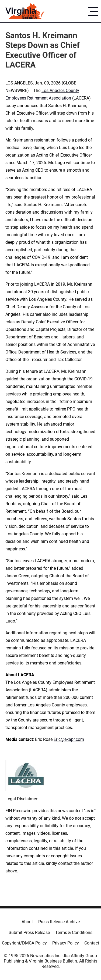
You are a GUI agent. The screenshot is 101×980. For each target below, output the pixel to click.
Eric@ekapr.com (69, 739)
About (27, 922)
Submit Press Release (29, 933)
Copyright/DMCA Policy (24, 943)
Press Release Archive (59, 922)
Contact (92, 943)
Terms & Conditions (74, 933)
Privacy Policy (66, 943)
